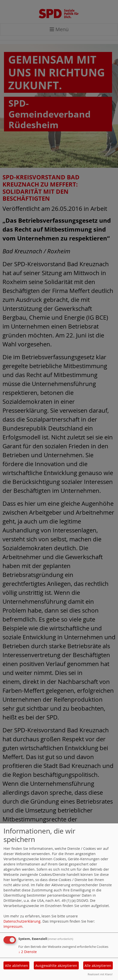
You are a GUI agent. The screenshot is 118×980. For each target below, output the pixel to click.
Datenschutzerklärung (22, 921)
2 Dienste (28, 952)
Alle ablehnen (17, 966)
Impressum (13, 926)
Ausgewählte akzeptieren (56, 966)
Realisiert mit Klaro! (100, 974)
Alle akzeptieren (98, 966)
